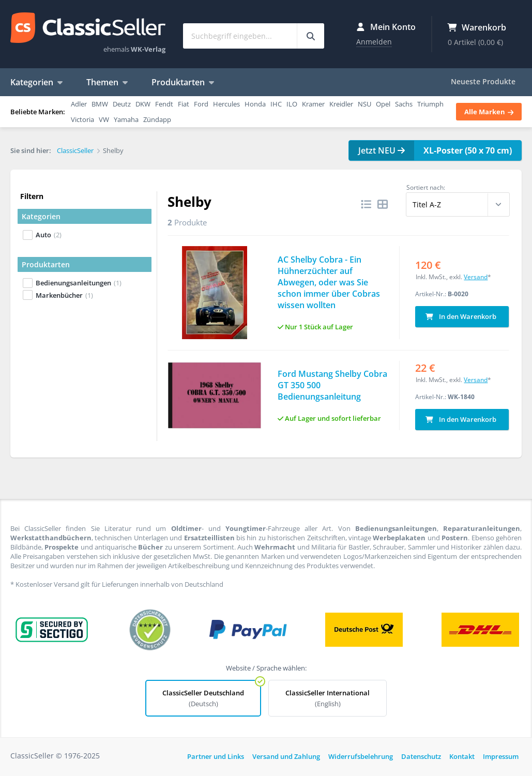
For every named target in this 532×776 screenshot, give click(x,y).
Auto (49, 235)
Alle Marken (489, 112)
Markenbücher (64, 295)
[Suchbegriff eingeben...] (310, 36)
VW (104, 119)
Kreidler (341, 104)
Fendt (164, 104)
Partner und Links (216, 755)
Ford (201, 104)
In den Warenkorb (461, 315)
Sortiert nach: (426, 187)
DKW (143, 104)
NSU (364, 104)
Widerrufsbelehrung (361, 755)
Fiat (184, 104)
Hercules (226, 104)
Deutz (122, 104)
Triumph (430, 104)
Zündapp (157, 119)
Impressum (501, 755)
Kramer (313, 104)
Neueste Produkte (483, 81)
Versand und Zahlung (286, 755)
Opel (383, 104)
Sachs (404, 104)
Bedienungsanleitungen (79, 283)
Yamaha (126, 119)
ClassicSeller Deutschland (203, 697)
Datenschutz (421, 755)
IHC (276, 104)
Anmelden (374, 42)
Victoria (82, 119)
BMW (100, 104)
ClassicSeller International (328, 697)
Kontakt (462, 755)
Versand (476, 275)
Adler (79, 104)
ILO (292, 104)
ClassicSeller (88, 28)
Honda (255, 104)
